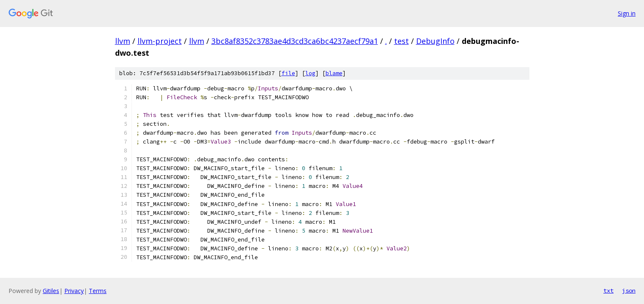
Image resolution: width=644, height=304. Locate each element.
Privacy (74, 291)
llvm (123, 41)
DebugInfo (435, 41)
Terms (98, 291)
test (401, 41)
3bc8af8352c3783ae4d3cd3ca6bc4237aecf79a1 (295, 41)
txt (608, 290)
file (288, 73)
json (629, 290)
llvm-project (160, 41)
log (310, 73)
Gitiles (51, 291)
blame (334, 73)
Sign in (627, 13)
